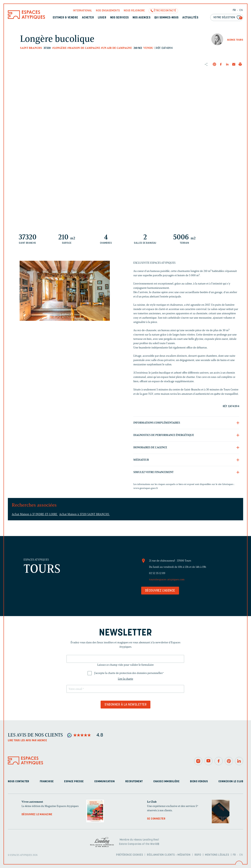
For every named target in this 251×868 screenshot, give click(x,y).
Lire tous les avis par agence (27, 741)
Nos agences (141, 18)
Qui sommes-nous (166, 18)
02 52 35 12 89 (157, 573)
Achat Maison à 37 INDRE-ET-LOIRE (35, 514)
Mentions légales (217, 855)
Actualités (190, 18)
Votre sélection (228, 18)
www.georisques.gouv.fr (146, 488)
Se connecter (156, 819)
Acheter (88, 18)
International (82, 11)
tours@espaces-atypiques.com (167, 579)
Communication (105, 782)
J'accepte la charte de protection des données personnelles (129, 673)
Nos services (120, 18)
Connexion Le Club (231, 782)
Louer (102, 18)
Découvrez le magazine (37, 815)
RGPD (198, 855)
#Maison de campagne (84, 48)
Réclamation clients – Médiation (169, 855)
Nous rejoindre (134, 11)
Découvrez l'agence (160, 591)
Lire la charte (125, 679)
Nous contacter (19, 782)
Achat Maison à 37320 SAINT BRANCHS (85, 514)
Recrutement (134, 782)
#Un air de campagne (116, 48)
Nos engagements (108, 11)
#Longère (59, 48)
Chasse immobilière (166, 782)
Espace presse (74, 782)
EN (241, 10)
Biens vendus (199, 782)
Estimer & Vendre (65, 18)
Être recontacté (165, 11)
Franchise (47, 782)
